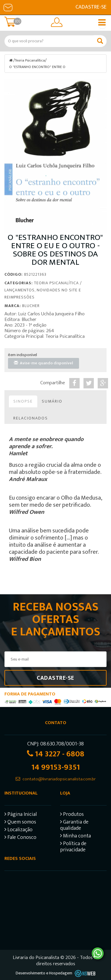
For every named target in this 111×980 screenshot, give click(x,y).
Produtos (72, 815)
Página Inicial (21, 815)
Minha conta (75, 837)
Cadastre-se (91, 7)
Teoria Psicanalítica (30, 60)
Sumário (52, 401)
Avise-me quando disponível (44, 363)
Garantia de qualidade (74, 826)
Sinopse (23, 401)
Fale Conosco (20, 838)
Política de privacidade (73, 847)
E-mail (8, 7)
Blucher (31, 306)
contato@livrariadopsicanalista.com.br (59, 779)
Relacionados (31, 418)
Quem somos (20, 823)
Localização (18, 830)
